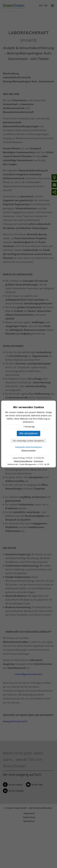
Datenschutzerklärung (23, 461)
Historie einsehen (29, 450)
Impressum (39, 461)
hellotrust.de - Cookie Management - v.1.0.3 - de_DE (29, 464)
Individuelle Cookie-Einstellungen (29, 447)
